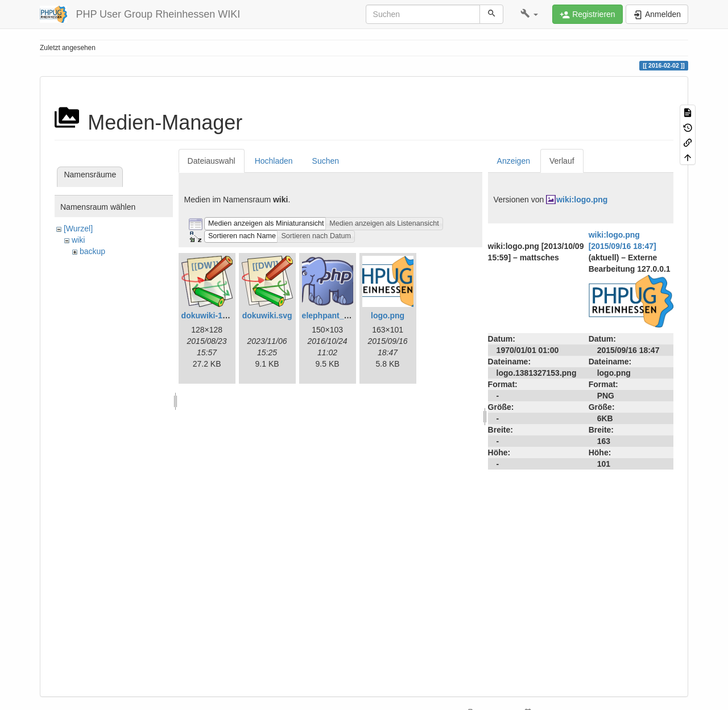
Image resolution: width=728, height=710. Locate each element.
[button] (529, 14)
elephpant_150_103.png (347, 315)
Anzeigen (514, 161)
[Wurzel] (78, 229)
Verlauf (562, 161)
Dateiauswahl (212, 161)
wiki (78, 240)
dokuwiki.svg (267, 315)
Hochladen (274, 161)
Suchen (326, 161)
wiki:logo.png (582, 200)
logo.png (388, 315)
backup (92, 251)
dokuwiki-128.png (215, 315)
